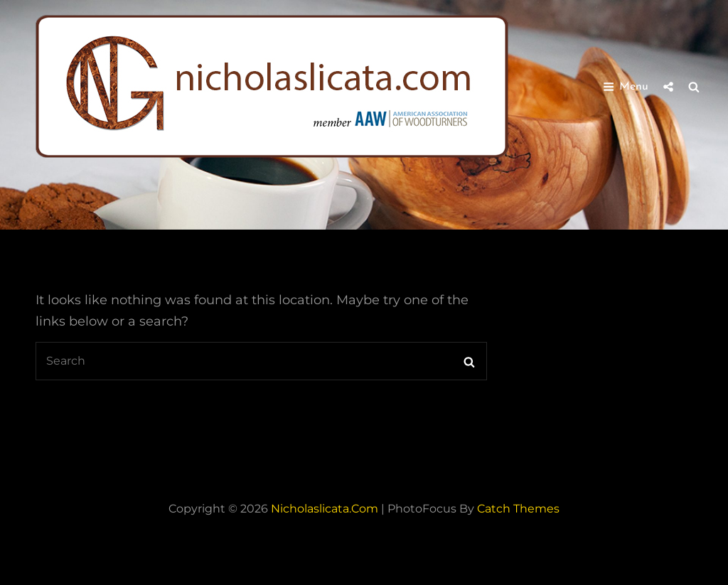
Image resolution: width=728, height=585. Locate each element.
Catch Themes (518, 509)
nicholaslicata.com (325, 509)
